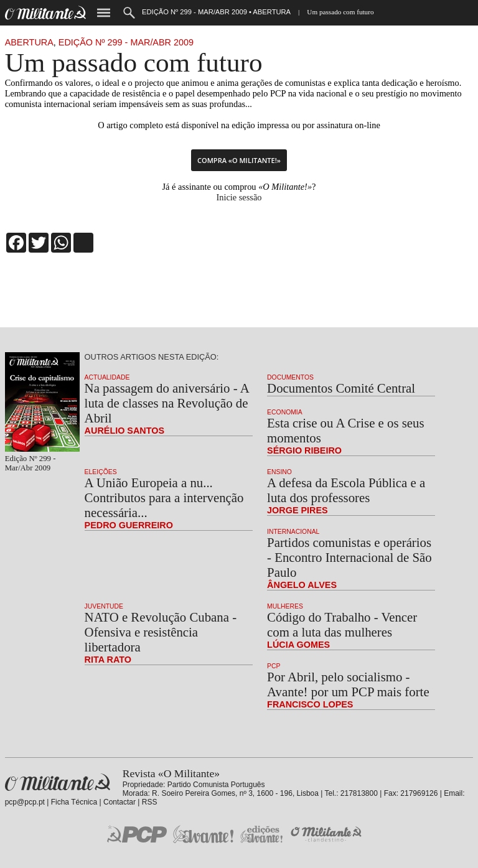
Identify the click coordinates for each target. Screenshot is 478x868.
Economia (285, 412)
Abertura (29, 42)
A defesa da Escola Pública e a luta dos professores (346, 490)
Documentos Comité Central (341, 388)
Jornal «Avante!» (203, 834)
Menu (104, 13)
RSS (150, 802)
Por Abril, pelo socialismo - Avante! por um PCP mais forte (348, 684)
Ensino (279, 472)
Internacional (293, 532)
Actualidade (107, 377)
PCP (274, 666)
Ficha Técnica (74, 802)
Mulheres (285, 606)
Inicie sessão (239, 197)
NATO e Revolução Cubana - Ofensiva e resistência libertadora (161, 632)
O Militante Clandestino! (327, 834)
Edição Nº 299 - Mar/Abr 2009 (126, 42)
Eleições (101, 472)
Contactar (119, 802)
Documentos (290, 377)
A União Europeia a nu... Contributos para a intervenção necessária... (164, 497)
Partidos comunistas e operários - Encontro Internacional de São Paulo (349, 557)
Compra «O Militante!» (239, 160)
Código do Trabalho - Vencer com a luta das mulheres (342, 624)
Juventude (104, 606)
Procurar (129, 13)
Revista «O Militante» (58, 782)
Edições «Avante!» (262, 834)
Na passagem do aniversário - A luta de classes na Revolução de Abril (167, 403)
